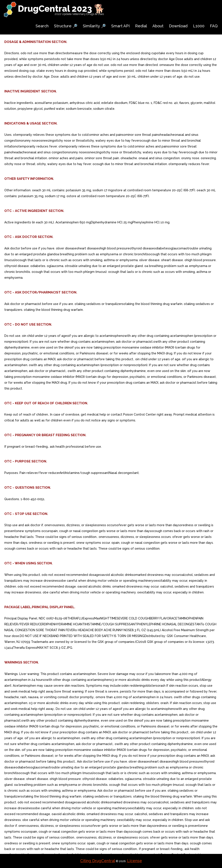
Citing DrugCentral (98, 861)
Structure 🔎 (66, 26)
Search (42, 26)
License (135, 861)
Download (178, 26)
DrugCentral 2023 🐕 (61, 9)
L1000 (199, 26)
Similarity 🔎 (94, 26)
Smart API (120, 26)
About (158, 26)
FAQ (214, 26)
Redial (141, 26)
